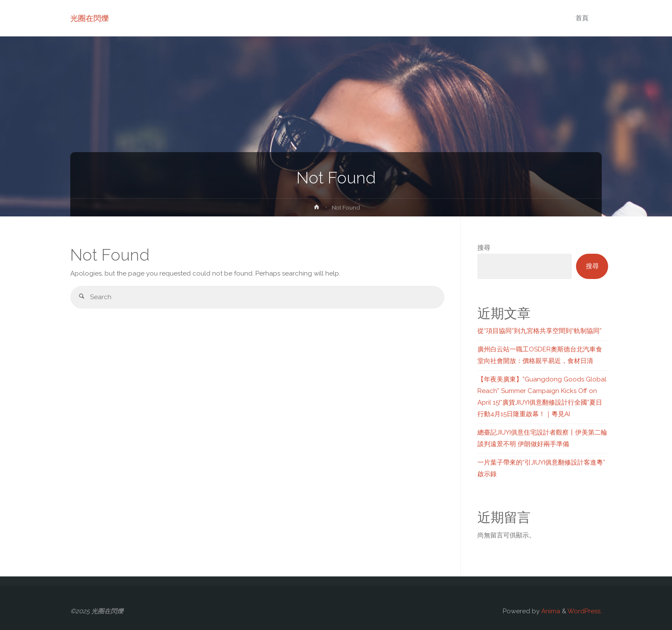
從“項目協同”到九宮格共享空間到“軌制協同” (540, 331)
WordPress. (585, 611)
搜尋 (484, 248)
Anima (550, 611)
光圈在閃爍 (90, 18)
